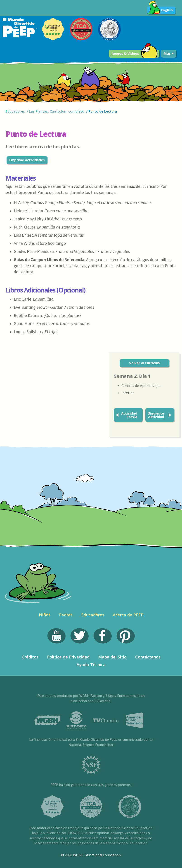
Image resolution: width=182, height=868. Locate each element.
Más (169, 53)
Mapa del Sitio (112, 657)
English (160, 10)
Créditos (30, 657)
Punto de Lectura (103, 111)
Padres (66, 615)
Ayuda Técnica (91, 665)
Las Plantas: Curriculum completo (57, 111)
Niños (45, 615)
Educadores (15, 111)
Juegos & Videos (135, 54)
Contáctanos (148, 657)
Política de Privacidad (68, 657)
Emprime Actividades (27, 160)
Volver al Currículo (144, 363)
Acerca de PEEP (128, 615)
